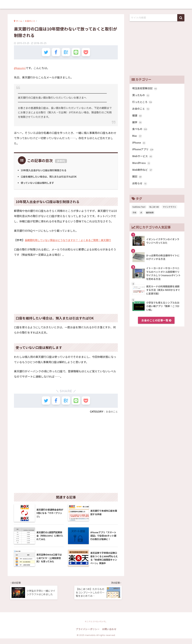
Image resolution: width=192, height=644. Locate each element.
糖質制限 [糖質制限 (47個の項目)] (150, 217)
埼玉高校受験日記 (145, 89)
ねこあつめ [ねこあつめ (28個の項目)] (154, 212)
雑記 (137, 181)
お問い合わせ (109, 635)
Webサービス (143, 160)
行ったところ (143, 103)
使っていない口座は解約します (38, 185)
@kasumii (20, 70)
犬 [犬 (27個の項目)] (141, 217)
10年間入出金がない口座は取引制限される (45, 172)
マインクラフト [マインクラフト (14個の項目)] (169, 212)
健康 (137, 117)
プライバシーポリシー (88, 635)
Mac (137, 138)
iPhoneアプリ (143, 153)
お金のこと (111, 415)
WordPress (142, 167)
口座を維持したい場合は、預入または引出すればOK (51, 178)
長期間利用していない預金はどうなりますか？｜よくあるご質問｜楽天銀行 (70, 242)
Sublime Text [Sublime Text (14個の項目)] (139, 212)
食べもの (140, 131)
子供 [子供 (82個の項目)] (134, 217)
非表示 (61, 163)
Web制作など (143, 174)
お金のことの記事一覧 (156, 325)
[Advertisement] (66, 285)
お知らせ (140, 188)
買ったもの (141, 96)
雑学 (137, 124)
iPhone (139, 146)
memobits (96, 4)
